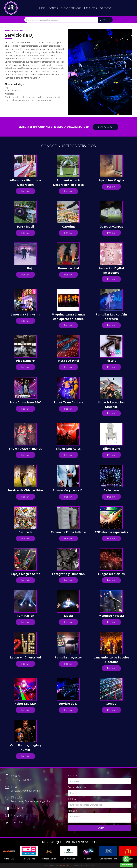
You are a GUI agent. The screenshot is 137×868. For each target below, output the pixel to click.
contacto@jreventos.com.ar (26, 788)
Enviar (99, 828)
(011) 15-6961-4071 (22, 778)
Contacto (105, 8)
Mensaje (72, 811)
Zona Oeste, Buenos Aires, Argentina (31, 799)
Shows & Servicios (71, 8)
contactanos (106, 127)
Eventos (53, 8)
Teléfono (73, 799)
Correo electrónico (78, 787)
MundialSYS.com (64, 865)
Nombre (72, 776)
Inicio (42, 8)
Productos (91, 8)
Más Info (26, 191)
